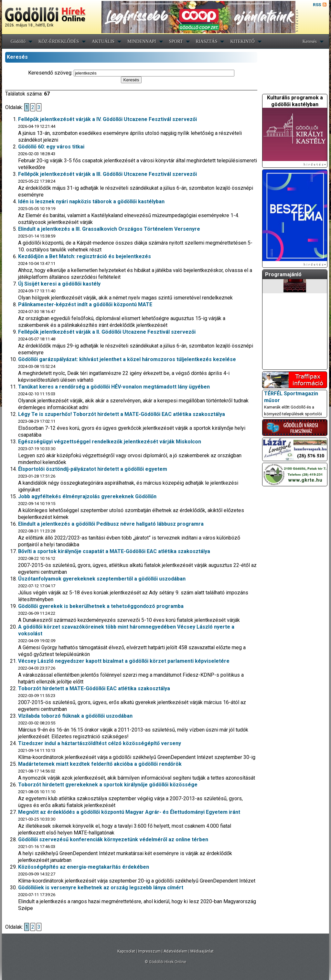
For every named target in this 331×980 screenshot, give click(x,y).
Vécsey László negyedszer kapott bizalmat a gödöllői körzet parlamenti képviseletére (124, 661)
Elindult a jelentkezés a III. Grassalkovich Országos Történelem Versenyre (109, 229)
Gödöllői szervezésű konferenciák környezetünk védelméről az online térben (113, 839)
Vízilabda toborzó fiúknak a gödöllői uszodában (75, 716)
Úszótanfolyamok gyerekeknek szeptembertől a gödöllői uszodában (102, 579)
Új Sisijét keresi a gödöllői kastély (59, 284)
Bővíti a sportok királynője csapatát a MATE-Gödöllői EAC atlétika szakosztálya (114, 551)
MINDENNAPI (142, 41)
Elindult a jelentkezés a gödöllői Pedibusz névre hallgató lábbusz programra (111, 524)
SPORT (176, 41)
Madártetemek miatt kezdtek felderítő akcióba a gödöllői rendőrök (100, 764)
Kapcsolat (126, 951)
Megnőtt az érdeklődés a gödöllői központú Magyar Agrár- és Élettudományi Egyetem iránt (129, 812)
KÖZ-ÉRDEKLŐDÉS (59, 41)
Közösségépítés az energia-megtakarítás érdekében (84, 867)
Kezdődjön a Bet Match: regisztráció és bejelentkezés (85, 256)
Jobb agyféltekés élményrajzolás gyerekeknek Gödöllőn (87, 496)
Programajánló (283, 274)
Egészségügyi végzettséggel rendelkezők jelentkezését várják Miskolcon (110, 442)
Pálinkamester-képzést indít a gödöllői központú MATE (85, 304)
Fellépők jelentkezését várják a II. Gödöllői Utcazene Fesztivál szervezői (107, 332)
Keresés (310, 41)
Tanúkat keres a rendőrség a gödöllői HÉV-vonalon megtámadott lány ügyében (114, 387)
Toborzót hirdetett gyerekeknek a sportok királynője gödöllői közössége (108, 785)
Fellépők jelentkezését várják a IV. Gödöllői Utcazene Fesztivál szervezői (107, 119)
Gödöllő (18, 41)
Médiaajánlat (202, 951)
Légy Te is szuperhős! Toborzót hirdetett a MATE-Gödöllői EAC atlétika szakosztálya (122, 414)
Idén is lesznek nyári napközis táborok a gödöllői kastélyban (91, 202)
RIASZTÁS (207, 41)
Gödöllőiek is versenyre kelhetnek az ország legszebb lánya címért (101, 888)
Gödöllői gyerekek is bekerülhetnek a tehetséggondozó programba (101, 606)
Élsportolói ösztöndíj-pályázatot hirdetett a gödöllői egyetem (93, 469)
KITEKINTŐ (242, 41)
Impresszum (149, 951)
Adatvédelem (176, 951)
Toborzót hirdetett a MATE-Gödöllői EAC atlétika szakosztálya (94, 688)
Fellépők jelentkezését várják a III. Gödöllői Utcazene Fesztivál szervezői (107, 174)
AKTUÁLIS (103, 41)
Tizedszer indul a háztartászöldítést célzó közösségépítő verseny (100, 743)
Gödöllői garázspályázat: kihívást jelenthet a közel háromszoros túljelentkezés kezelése (127, 359)
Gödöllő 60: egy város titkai (51, 147)
